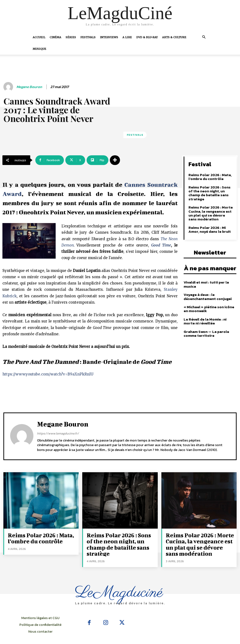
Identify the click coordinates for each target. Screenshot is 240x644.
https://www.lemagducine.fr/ (58, 433)
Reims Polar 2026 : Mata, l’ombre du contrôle (209, 176)
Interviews (109, 37)
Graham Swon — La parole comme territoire (206, 326)
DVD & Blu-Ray (147, 37)
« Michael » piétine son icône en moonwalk (208, 302)
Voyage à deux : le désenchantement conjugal (207, 290)
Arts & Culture (174, 37)
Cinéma (55, 37)
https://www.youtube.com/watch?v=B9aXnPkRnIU (48, 374)
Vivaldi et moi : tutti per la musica (206, 277)
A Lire (127, 37)
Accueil (39, 37)
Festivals (88, 37)
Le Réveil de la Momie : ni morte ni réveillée (210, 314)
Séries (71, 37)
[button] (204, 37)
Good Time (161, 245)
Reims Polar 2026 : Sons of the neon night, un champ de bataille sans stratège (211, 190)
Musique (39, 49)
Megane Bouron (29, 87)
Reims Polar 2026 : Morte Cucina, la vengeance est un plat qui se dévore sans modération (210, 208)
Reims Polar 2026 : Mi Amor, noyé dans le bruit (211, 224)
